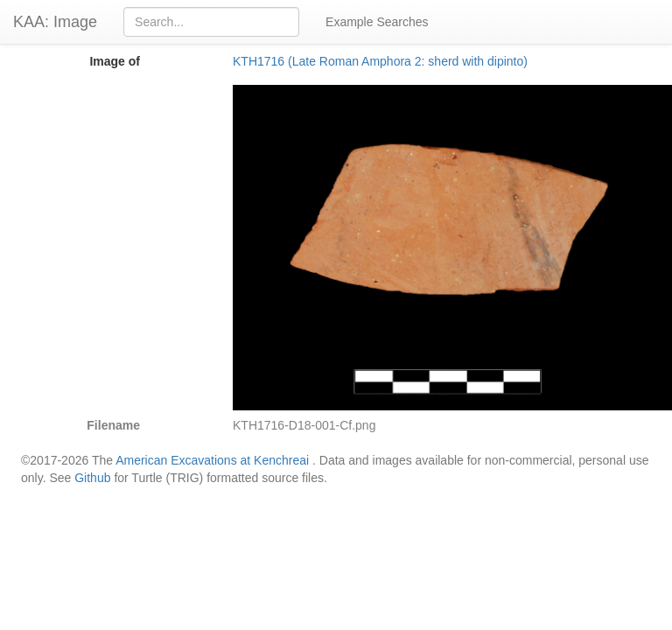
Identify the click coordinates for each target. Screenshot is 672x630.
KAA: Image (55, 22)
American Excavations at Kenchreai (212, 460)
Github (92, 478)
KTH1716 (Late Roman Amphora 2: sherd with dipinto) (380, 61)
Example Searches (377, 22)
